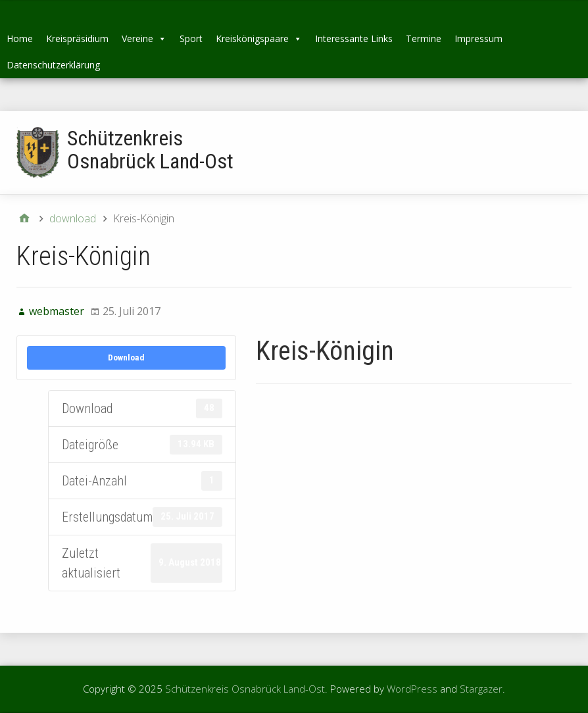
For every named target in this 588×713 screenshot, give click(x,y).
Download (126, 357)
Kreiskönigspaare (259, 38)
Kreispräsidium (77, 38)
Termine (424, 38)
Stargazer (481, 689)
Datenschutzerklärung (53, 65)
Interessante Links (354, 38)
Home (20, 38)
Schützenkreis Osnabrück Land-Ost (150, 150)
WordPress (412, 689)
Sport (191, 38)
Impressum (478, 38)
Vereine (144, 38)
